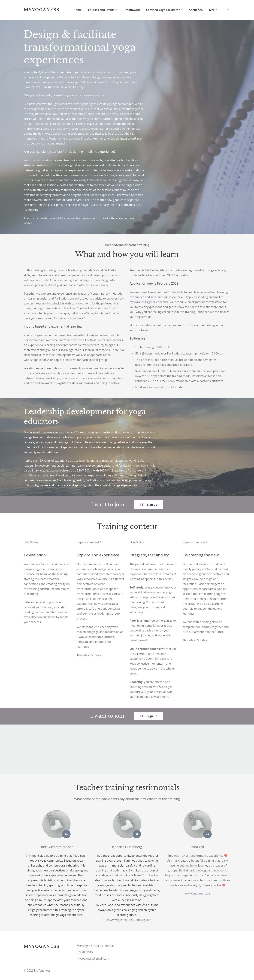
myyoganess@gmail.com (93, 959)
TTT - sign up (149, 505)
